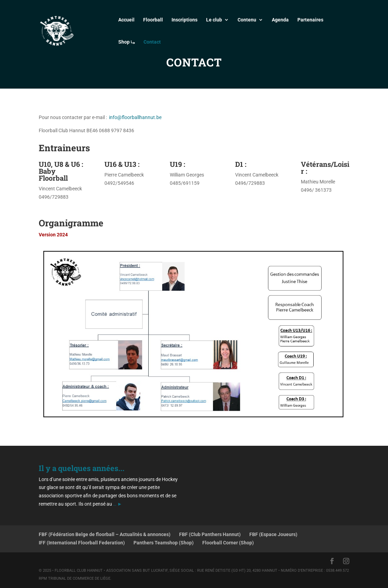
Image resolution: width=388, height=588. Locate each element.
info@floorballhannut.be (135, 117)
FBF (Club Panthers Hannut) (210, 534)
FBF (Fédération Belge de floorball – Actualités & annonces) (105, 534)
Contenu (247, 20)
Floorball (153, 20)
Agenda (280, 20)
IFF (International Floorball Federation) (82, 543)
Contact (152, 42)
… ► (118, 504)
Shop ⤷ (127, 42)
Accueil (126, 20)
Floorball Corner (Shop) (228, 543)
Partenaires (310, 20)
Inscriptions (184, 20)
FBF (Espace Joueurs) (273, 534)
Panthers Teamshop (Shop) (164, 543)
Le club (214, 20)
